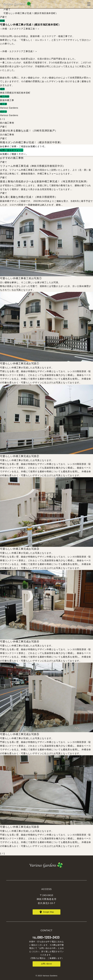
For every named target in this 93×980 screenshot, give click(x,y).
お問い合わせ (46, 964)
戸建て (7, 9)
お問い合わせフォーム (12, 150)
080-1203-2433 (48, 937)
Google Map (48, 912)
